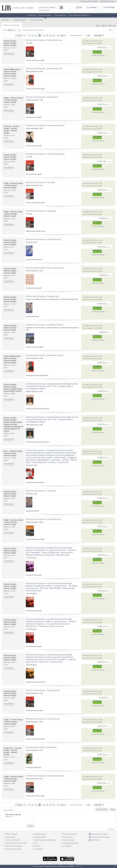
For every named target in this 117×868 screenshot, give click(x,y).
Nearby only (40, 30)
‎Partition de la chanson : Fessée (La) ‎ (41, 211)
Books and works (45, 15)
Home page (32, 15)
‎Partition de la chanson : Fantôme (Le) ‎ (42, 97)
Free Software (38, 849)
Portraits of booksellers (13, 840)
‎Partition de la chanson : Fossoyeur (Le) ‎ (42, 296)
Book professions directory (79, 15)
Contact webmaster (67, 840)
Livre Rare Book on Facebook (99, 837)
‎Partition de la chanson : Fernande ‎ (41, 182)
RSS (105, 26)
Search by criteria (44, 10)
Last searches (8, 810)
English (42, 864)
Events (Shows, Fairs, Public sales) (15, 843)
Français (48, 864)
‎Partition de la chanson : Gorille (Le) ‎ (41, 491)
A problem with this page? (69, 843)
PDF (99, 26)
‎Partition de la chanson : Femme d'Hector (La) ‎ (45, 125)
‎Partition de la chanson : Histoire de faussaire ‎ (45, 776)
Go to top (112, 829)
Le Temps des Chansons (90, 41)
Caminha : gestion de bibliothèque (45, 840)
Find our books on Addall (12, 849)
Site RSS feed (94, 840)
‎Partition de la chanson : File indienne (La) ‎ (44, 239)
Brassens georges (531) (12, 25)
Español (74, 864)
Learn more (79, 866)
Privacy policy (66, 846)
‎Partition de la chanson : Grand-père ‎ (41, 747)
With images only (29, 30)
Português (56, 864)
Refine (112, 30)
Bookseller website (39, 837)
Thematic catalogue (19, 20)
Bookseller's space (108, 1)
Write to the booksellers (89, 1)
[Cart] (79, 7)
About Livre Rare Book (70, 834)
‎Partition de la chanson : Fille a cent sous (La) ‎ (45, 268)
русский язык (65, 864)
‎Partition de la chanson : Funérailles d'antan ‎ (45, 325)
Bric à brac (37, 846)
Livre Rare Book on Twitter (98, 834)
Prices (36, 843)
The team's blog (66, 837)
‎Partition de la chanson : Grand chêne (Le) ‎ (44, 519)
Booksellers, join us (39, 834)
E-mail (113, 26)
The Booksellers (60, 15)
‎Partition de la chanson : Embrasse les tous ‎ (44, 40)
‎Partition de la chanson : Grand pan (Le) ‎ (43, 690)
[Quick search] (50, 8)
